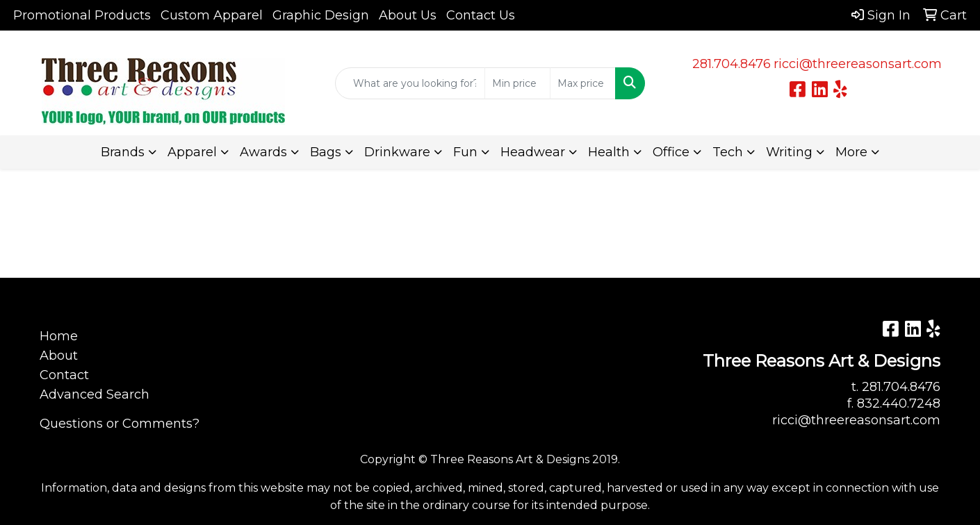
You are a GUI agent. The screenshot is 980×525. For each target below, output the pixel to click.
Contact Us (481, 15)
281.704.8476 (732, 64)
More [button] (851, 152)
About (59, 356)
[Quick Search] (410, 83)
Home (59, 336)
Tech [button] (728, 152)
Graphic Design (321, 15)
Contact (64, 375)
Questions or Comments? (120, 424)
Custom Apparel (212, 15)
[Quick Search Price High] (583, 83)
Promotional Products (82, 15)
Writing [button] (789, 152)
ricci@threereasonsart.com (858, 64)
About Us (408, 15)
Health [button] (609, 152)
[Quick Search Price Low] (517, 83)
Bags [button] (326, 152)
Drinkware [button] (397, 152)
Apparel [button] (192, 152)
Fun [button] (465, 152)
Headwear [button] (533, 152)
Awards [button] (263, 152)
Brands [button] (123, 152)
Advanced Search (95, 394)
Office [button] (671, 152)
